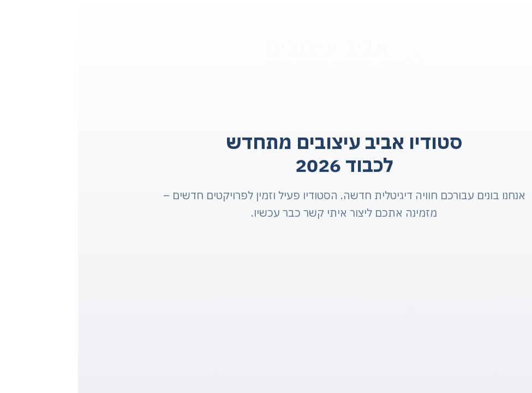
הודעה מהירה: (333, 321)
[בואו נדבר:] (465, 311)
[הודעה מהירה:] (332, 310)
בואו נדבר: (465, 324)
